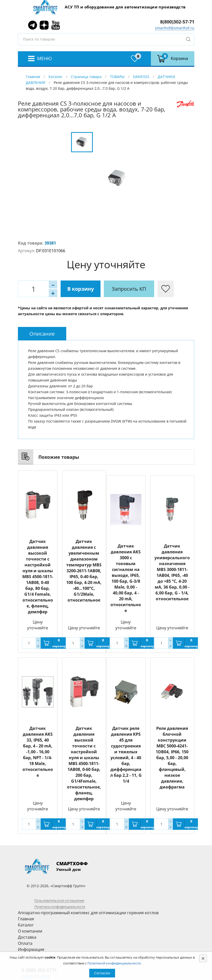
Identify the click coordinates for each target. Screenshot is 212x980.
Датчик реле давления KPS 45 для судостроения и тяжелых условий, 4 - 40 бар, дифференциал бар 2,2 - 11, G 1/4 (126, 755)
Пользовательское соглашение (59, 900)
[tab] (42, 334)
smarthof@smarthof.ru (175, 28)
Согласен (102, 973)
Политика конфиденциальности (60, 907)
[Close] (203, 958)
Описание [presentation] (42, 334)
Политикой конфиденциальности (114, 963)
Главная (33, 77)
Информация (31, 949)
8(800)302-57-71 (177, 22)
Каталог (55, 77)
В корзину (81, 289)
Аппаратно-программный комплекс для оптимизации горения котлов (88, 913)
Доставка (27, 937)
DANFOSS (141, 77)
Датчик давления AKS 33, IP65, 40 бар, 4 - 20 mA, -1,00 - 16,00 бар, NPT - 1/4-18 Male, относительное (38, 752)
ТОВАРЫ (117, 77)
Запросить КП (129, 289)
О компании (30, 931)
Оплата (25, 943)
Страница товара (86, 77)
